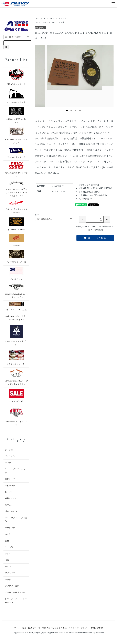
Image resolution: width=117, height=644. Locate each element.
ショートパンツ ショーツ (16, 471)
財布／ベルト (11, 511)
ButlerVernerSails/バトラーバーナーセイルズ (16, 318)
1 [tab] (67, 110)
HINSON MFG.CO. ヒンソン (55, 19)
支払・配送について (31, 628)
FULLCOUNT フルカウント (16, 170)
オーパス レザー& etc (16, 307)
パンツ (8, 463)
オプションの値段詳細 (89, 185)
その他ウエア (16, 274)
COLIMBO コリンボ (16, 96)
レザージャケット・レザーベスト (16, 601)
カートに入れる (95, 238)
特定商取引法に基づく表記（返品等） (96, 188)
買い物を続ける (86, 199)
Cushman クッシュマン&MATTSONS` (16, 207)
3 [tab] (76, 110)
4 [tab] (80, 110)
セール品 (9, 547)
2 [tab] (71, 110)
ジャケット (10, 456)
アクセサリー (11, 573)
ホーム (38, 19)
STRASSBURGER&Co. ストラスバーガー (16, 291)
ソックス (9, 554)
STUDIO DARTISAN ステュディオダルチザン (16, 377)
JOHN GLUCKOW (16, 224)
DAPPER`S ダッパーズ (16, 257)
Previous (33, 76)
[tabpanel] (74, 68)
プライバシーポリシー (79, 628)
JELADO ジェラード (16, 77)
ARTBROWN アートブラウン (16, 335)
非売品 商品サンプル (15, 592)
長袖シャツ (10, 479)
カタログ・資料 (12, 586)
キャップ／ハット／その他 (54, 22)
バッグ (8, 580)
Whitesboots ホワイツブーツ (16, 416)
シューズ (9, 567)
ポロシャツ (10, 528)
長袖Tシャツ (11, 498)
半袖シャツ (10, 486)
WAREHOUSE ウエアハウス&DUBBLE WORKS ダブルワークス (16, 189)
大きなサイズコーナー (16, 358)
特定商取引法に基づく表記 (54, 628)
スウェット (10, 505)
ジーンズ (9, 450)
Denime (16, 240)
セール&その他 (16, 396)
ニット (8, 534)
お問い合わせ (97, 628)
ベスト (8, 560)
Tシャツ (9, 492)
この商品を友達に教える (90, 192)
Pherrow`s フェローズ (16, 153)
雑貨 (7, 541)
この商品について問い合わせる (93, 195)
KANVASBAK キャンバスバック (16, 136)
